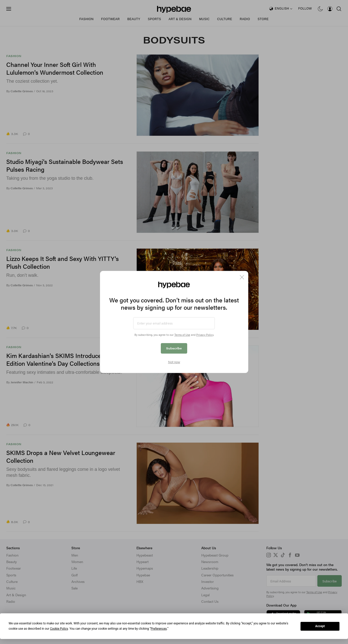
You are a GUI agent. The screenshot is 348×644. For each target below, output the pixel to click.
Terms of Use (182, 335)
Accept (320, 626)
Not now (174, 362)
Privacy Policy (205, 335)
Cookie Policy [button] (59, 629)
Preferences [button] (159, 629)
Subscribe (174, 348)
